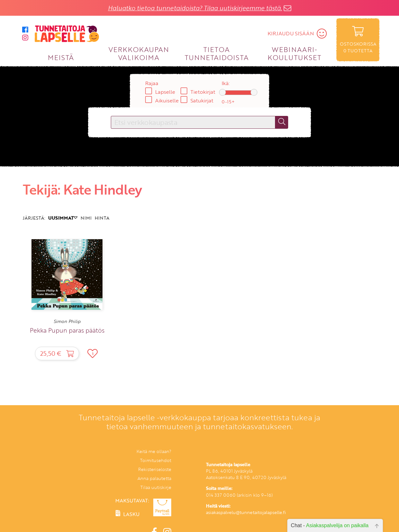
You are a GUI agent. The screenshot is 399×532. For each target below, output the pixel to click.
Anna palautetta (154, 478)
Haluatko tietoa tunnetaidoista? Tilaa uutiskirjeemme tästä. (195, 8)
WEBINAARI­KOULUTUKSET (294, 53)
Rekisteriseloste (155, 469)
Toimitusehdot (156, 460)
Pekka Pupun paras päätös (67, 330)
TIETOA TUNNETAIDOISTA (217, 53)
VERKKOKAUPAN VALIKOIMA (139, 53)
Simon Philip (67, 321)
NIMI (86, 218)
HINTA (102, 218)
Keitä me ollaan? (154, 451)
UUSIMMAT (63, 218)
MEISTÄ (61, 57)
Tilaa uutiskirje (156, 487)
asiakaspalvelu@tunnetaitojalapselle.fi (246, 512)
